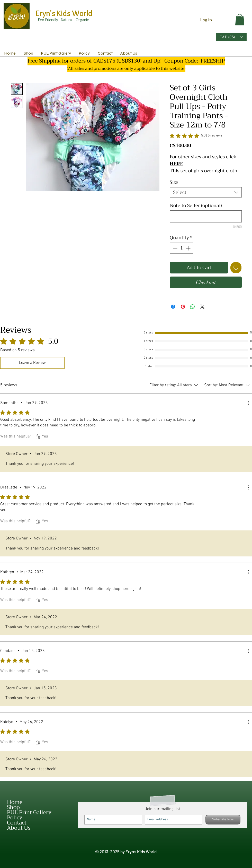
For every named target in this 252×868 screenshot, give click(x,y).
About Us (19, 828)
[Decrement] (174, 248)
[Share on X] (202, 307)
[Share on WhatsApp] (193, 307)
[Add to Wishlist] (236, 268)
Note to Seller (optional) (196, 205)
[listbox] (231, 37)
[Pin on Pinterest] (183, 307)
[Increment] (189, 248)
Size (174, 182)
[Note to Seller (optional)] (206, 216)
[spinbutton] (182, 248)
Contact (17, 823)
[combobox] (206, 192)
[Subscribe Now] (223, 820)
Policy (15, 818)
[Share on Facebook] (173, 307)
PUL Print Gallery (29, 812)
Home (15, 802)
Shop (13, 807)
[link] (240, 20)
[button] (231, 37)
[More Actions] (249, 403)
